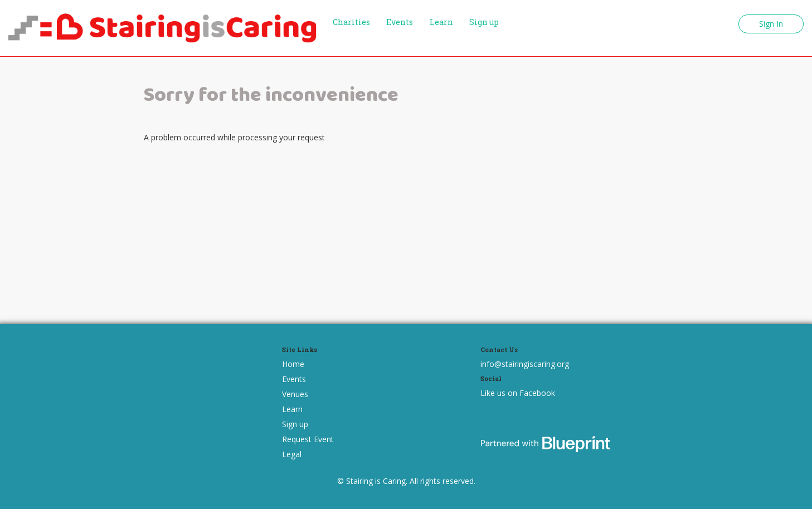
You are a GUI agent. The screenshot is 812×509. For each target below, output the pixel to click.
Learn (441, 22)
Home (293, 364)
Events (400, 22)
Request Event (308, 439)
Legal (292, 454)
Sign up (484, 22)
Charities (351, 22)
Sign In (771, 24)
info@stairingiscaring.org (525, 364)
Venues (295, 394)
